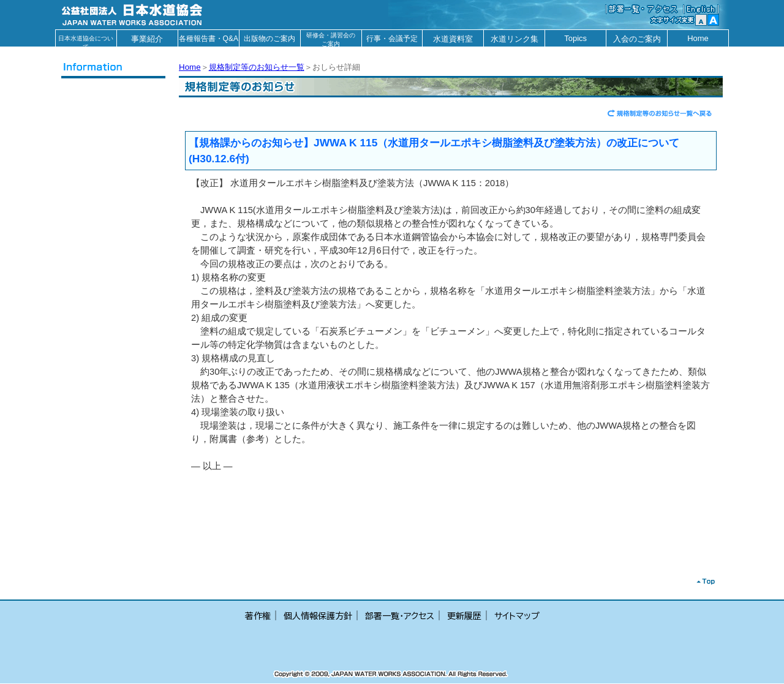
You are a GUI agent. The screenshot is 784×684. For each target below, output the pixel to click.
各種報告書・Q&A (209, 39)
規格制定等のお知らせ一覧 (257, 67)
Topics (575, 38)
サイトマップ (517, 616)
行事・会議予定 (392, 39)
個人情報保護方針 (318, 616)
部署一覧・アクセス (400, 616)
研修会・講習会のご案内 (331, 39)
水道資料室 (453, 39)
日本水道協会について (86, 41)
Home (698, 38)
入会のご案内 (637, 39)
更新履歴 (464, 616)
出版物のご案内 (269, 39)
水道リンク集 (514, 39)
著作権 (258, 616)
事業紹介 (147, 39)
